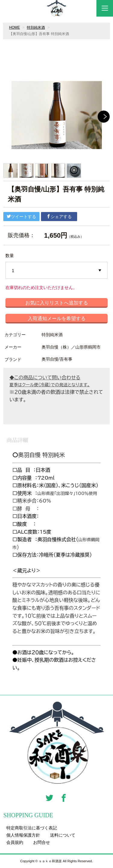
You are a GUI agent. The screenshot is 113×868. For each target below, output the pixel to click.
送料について (63, 835)
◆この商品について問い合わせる (45, 378)
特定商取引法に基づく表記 (32, 828)
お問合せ (42, 842)
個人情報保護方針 (23, 835)
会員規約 (15, 842)
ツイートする (21, 217)
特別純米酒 (36, 27)
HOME (14, 27)
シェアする (59, 217)
